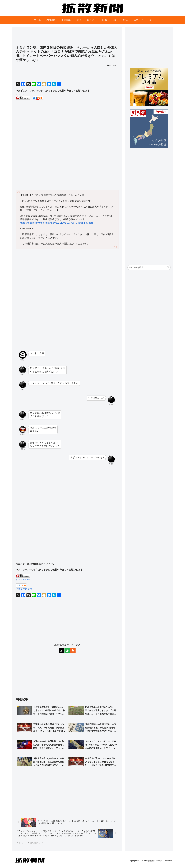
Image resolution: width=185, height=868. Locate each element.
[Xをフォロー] (61, 651)
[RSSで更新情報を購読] (73, 651)
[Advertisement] (67, 37)
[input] (149, 267)
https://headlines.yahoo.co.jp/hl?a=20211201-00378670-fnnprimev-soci (56, 223)
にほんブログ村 (24, 589)
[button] (168, 267)
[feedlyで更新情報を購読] (67, 651)
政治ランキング (23, 579)
